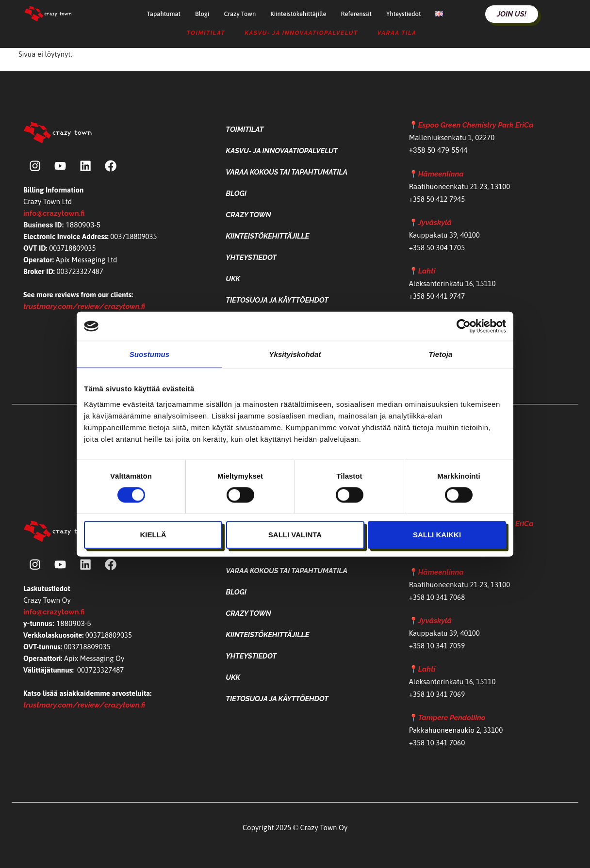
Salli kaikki (437, 535)
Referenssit (356, 14)
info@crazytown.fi (54, 215)
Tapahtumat (164, 14)
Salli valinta (295, 535)
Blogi (202, 14)
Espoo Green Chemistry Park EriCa (476, 125)
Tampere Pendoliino (452, 718)
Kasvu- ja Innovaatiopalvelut (301, 33)
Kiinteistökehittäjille (298, 14)
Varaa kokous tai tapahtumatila (287, 172)
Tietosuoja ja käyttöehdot (277, 300)
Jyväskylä (435, 223)
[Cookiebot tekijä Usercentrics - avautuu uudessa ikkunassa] (464, 326)
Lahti (427, 271)
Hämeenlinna (441, 174)
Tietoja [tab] (441, 354)
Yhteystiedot (403, 14)
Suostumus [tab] (150, 354)
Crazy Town (240, 14)
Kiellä (153, 535)
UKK (233, 279)
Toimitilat (206, 33)
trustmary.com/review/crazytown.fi (84, 308)
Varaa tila (397, 33)
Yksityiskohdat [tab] (295, 354)
